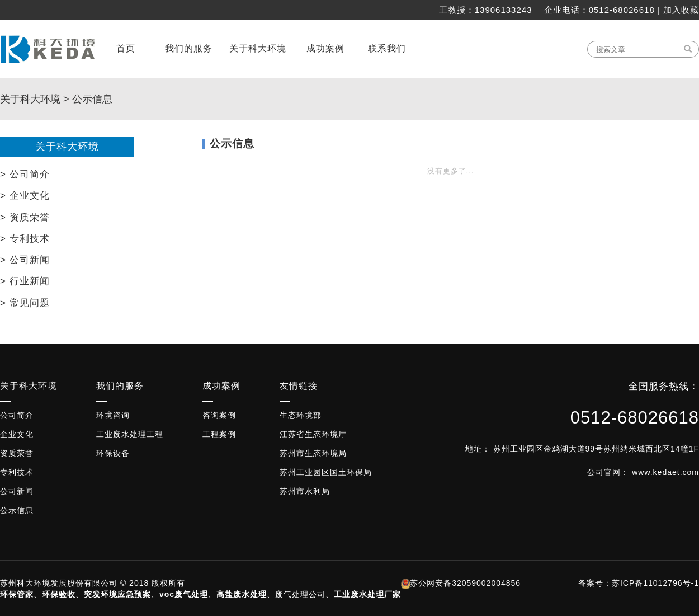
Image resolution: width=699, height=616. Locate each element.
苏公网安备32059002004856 (465, 583)
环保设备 (113, 453)
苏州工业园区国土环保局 (326, 472)
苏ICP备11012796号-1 (655, 583)
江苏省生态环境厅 (313, 434)
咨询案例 (219, 415)
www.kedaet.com (665, 472)
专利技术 (17, 472)
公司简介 (17, 415)
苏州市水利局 (305, 491)
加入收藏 (681, 10)
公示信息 (92, 99)
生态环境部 (301, 415)
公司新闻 (17, 491)
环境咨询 (113, 415)
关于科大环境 (30, 99)
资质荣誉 (17, 453)
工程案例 (219, 434)
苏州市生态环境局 (313, 453)
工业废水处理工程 (130, 434)
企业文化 (17, 434)
